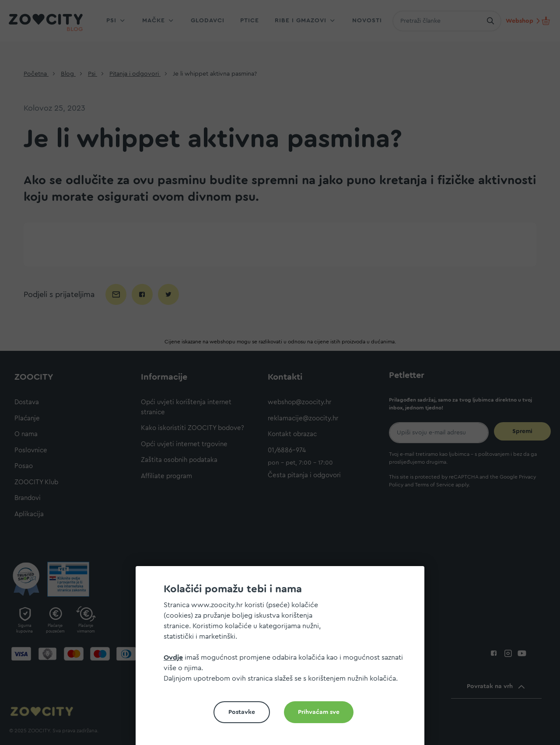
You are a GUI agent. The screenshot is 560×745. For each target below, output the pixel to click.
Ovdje (173, 658)
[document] (283, 659)
